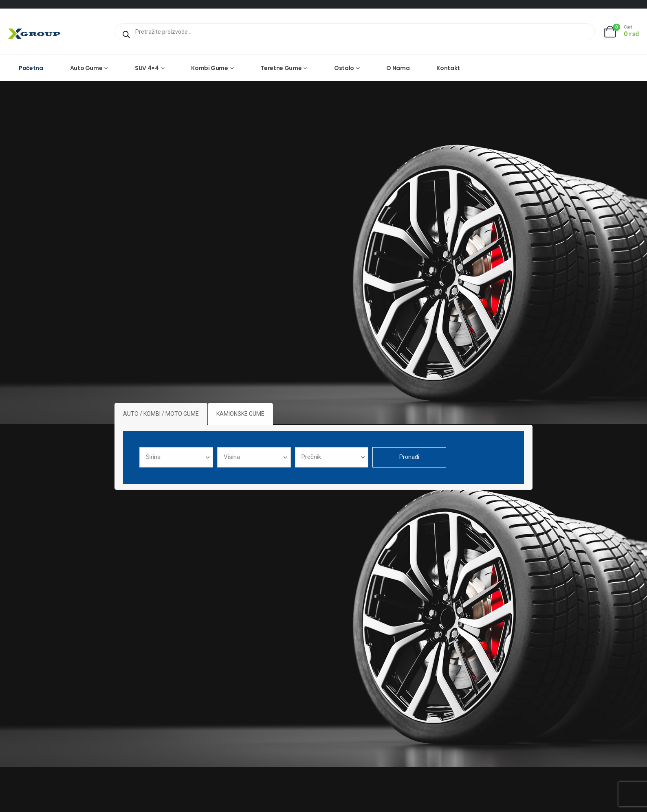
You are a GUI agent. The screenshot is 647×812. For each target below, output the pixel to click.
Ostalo (344, 68)
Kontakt (448, 68)
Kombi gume (210, 68)
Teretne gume (281, 68)
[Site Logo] (34, 34)
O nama (398, 68)
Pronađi (409, 457)
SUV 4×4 (147, 68)
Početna (31, 68)
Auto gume (86, 68)
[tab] (161, 414)
